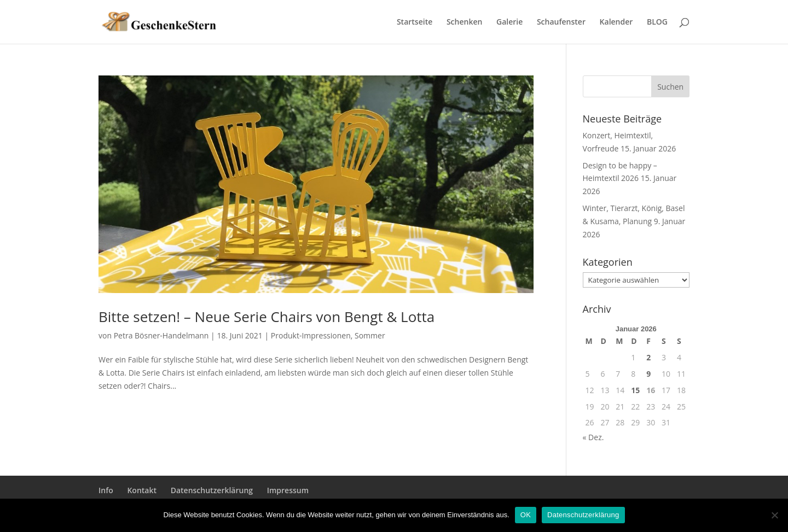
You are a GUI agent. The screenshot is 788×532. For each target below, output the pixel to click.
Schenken (464, 22)
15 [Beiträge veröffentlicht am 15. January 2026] (635, 390)
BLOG (657, 22)
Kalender (616, 22)
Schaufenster (561, 22)
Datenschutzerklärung (212, 490)
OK (526, 515)
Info (106, 490)
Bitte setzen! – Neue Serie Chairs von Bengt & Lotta (266, 317)
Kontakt (142, 490)
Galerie (509, 22)
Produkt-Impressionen (311, 335)
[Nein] (774, 515)
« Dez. (593, 437)
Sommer (370, 335)
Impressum (288, 490)
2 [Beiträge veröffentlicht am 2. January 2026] (648, 357)
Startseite (415, 22)
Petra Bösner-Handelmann (161, 335)
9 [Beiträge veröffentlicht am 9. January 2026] (648, 374)
